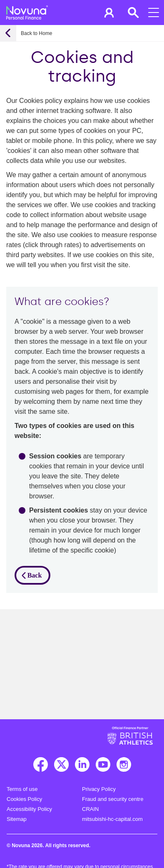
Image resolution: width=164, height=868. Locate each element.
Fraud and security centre (113, 799)
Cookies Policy (24, 799)
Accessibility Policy (29, 809)
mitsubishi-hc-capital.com (112, 819)
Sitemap (17, 819)
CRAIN (90, 809)
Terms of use (22, 789)
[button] (109, 13)
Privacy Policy (99, 789)
